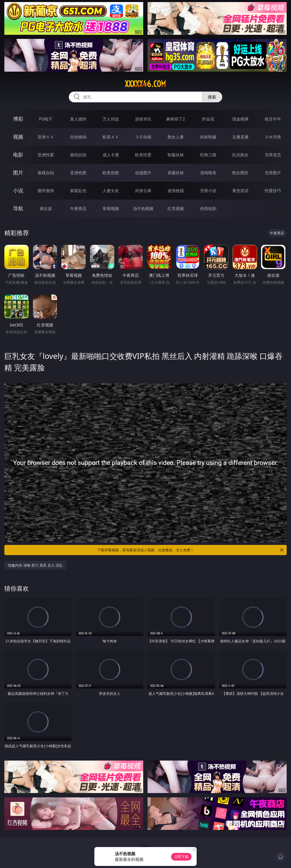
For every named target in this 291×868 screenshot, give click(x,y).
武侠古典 (143, 191)
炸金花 (208, 119)
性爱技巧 (273, 191)
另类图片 (273, 173)
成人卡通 (111, 155)
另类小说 (208, 191)
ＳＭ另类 (273, 137)
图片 (18, 173)
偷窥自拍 (46, 173)
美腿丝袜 (176, 173)
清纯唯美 (208, 173)
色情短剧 (208, 208)
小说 (18, 190)
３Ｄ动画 (143, 137)
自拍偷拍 (78, 137)
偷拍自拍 (78, 155)
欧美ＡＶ (111, 137)
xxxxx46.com (145, 84)
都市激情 (46, 191)
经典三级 (208, 155)
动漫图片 (143, 173)
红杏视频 (176, 208)
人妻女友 (111, 191)
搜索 (212, 97)
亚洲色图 (78, 173)
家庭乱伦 (78, 191)
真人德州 (78, 119)
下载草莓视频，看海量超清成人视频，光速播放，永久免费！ (191, 550)
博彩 (18, 119)
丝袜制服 (208, 137)
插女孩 (46, 208)
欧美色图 (111, 173)
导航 (18, 208)
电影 (18, 155)
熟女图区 (240, 173)
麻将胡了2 (176, 119)
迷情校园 (176, 191)
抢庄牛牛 (273, 119)
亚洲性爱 (46, 155)
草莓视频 (111, 208)
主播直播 (240, 137)
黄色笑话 (240, 191)
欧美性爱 (143, 155)
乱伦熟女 (240, 155)
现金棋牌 (240, 119)
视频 (18, 137)
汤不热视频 (143, 208)
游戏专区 (143, 119)
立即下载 (181, 857)
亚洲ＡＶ (46, 137)
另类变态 (273, 155)
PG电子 (46, 119)
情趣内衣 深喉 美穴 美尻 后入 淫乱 (35, 565)
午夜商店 (78, 208)
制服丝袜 (176, 155)
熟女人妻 (176, 137)
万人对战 (111, 119)
